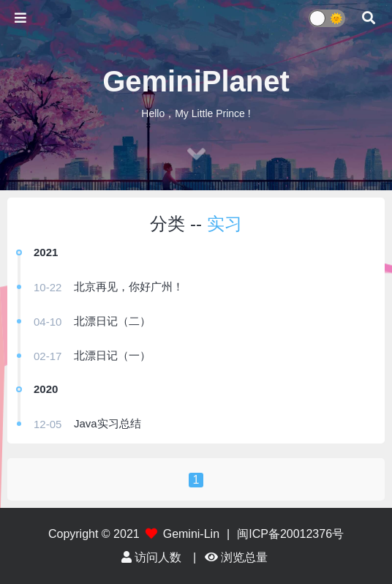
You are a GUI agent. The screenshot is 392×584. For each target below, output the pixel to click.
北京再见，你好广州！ (129, 287)
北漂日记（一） (112, 355)
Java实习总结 (108, 423)
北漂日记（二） (112, 321)
